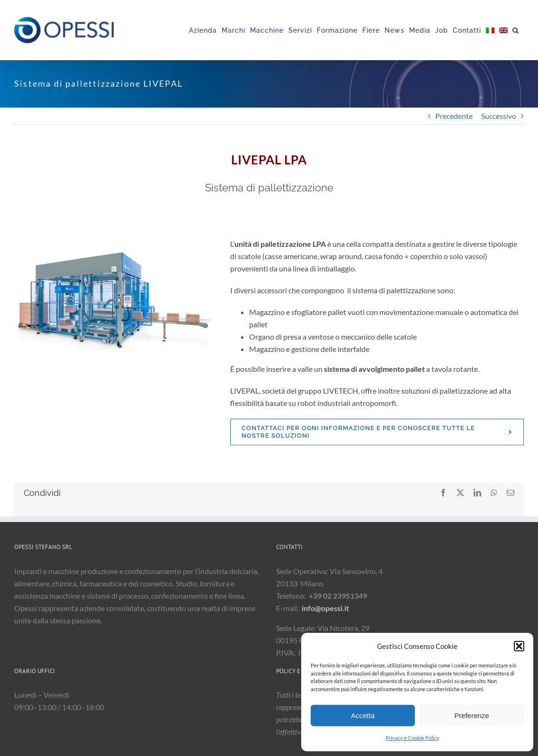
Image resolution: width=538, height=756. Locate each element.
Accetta (363, 715)
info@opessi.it (325, 608)
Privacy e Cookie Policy (412, 738)
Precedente (454, 116)
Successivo (499, 116)
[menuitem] (490, 30)
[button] (519, 646)
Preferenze (471, 715)
